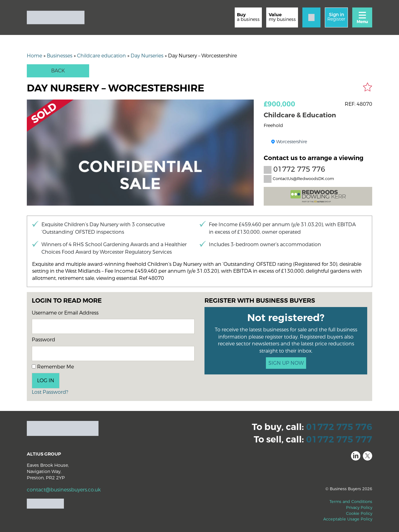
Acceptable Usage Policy (348, 519)
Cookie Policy (359, 513)
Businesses (60, 56)
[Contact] (311, 17)
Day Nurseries (147, 56)
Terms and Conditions (351, 502)
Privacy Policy (359, 508)
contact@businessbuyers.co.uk (64, 490)
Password (43, 340)
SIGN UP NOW (286, 363)
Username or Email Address (65, 313)
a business (248, 17)
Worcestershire (292, 142)
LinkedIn (356, 456)
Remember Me (53, 367)
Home (34, 56)
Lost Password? (50, 392)
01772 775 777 (339, 440)
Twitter (368, 456)
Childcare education (101, 56)
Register (336, 17)
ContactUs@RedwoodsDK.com (299, 179)
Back (58, 71)
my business (282, 17)
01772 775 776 (294, 169)
